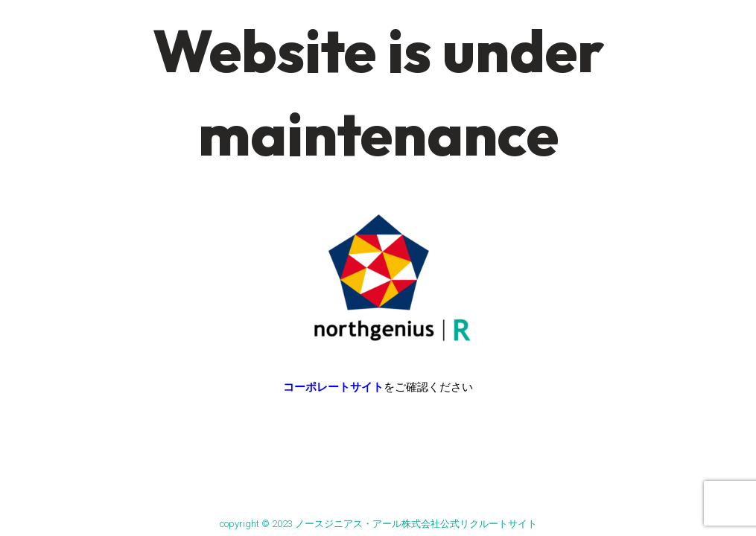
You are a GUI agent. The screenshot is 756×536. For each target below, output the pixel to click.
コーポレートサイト (333, 387)
